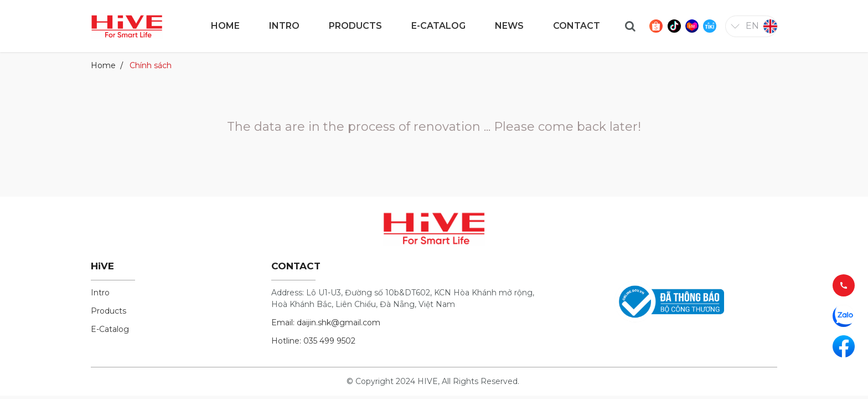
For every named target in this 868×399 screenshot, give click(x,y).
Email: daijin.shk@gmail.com (326, 323)
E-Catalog (110, 329)
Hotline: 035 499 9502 (313, 341)
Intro (100, 293)
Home (103, 65)
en (752, 26)
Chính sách (151, 65)
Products (108, 311)
